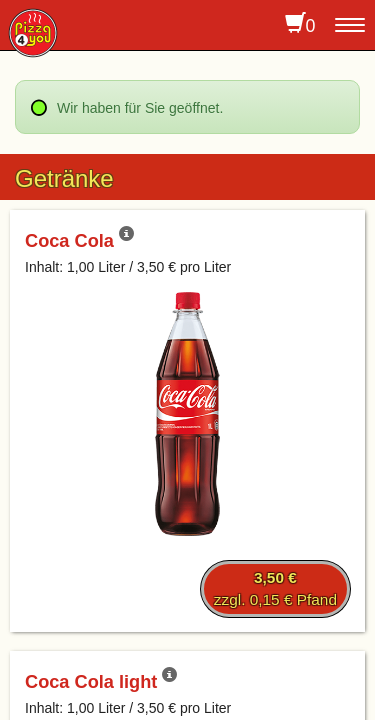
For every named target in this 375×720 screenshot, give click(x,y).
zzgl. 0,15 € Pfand (275, 588)
